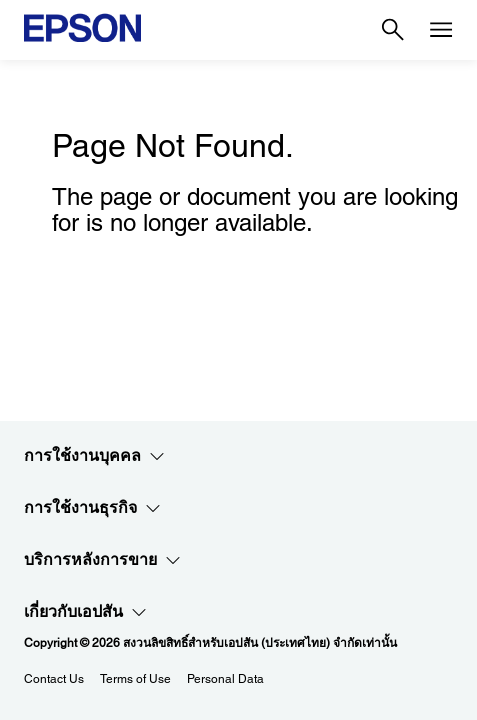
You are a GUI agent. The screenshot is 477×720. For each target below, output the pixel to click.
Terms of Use (135, 679)
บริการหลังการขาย (102, 560)
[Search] (393, 30)
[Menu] (441, 30)
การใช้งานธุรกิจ (92, 508)
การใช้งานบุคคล (94, 456)
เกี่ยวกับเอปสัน (85, 612)
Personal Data (225, 679)
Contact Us (54, 679)
